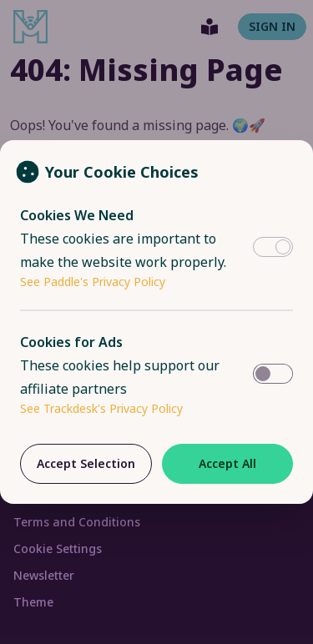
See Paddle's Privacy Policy (93, 282)
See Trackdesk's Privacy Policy (101, 408)
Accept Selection (86, 463)
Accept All (227, 463)
